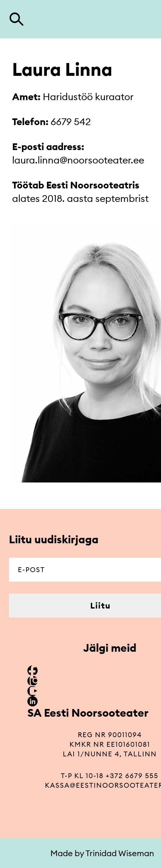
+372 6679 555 (132, 776)
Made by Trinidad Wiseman (102, 853)
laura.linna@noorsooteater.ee (78, 160)
